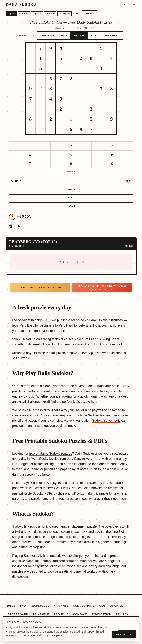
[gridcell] (31, 46)
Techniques (40, 604)
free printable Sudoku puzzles (51, 452)
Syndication (102, 612)
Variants (61, 604)
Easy (65, 34)
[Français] (26, 14)
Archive (130, 4)
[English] (12, 14)
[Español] (41, 14)
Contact (80, 612)
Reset (71, 204)
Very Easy (49, 34)
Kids (102, 604)
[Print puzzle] (15, 224)
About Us (61, 612)
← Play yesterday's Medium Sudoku (40, 286)
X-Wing (104, 337)
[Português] (71, 14)
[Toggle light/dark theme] (84, 14)
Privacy (122, 612)
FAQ (23, 604)
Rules (11, 604)
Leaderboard (17, 612)
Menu (97, 14)
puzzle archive (67, 351)
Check (71, 187)
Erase (71, 169)
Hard (94, 34)
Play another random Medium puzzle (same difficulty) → (102, 286)
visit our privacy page (50, 635)
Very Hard (110, 34)
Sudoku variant (61, 342)
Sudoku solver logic (106, 419)
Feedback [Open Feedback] (124, 635)
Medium (79, 34)
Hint (71, 196)
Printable (41, 612)
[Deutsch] (55, 14)
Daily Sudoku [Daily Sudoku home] (21, 4)
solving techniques (54, 337)
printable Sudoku (87, 413)
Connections (84, 604)
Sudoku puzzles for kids (110, 342)
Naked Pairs (83, 337)
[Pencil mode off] (71, 179)
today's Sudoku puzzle (36, 481)
